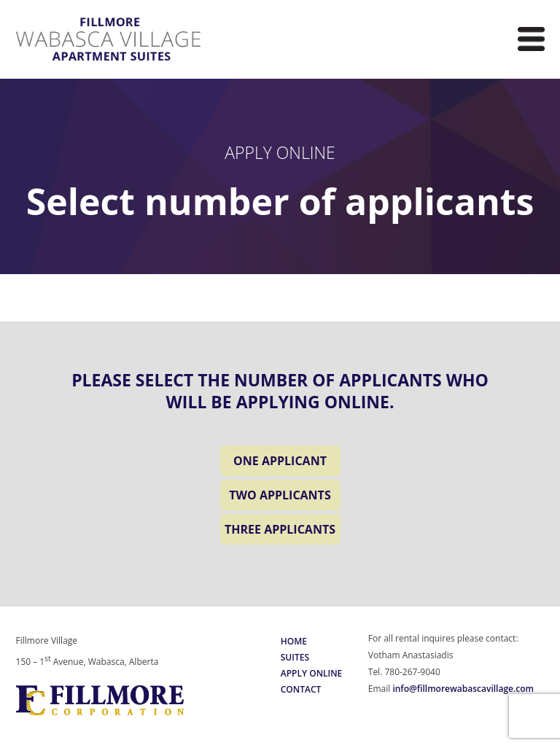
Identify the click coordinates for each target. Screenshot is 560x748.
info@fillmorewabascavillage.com (463, 689)
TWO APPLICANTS (280, 495)
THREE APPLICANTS (280, 529)
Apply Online (312, 673)
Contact (301, 689)
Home (294, 641)
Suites (295, 657)
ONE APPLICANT (280, 461)
